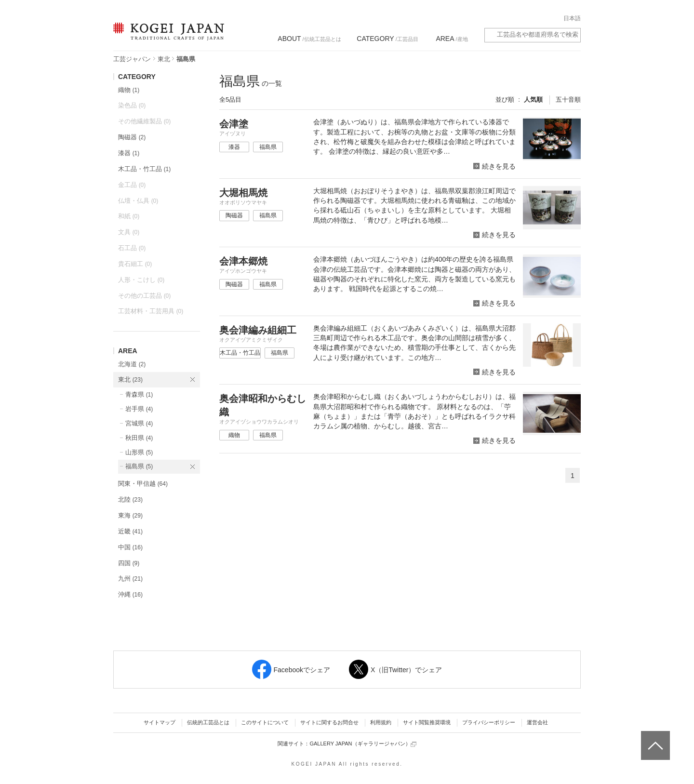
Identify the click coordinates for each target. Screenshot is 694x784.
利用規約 (381, 722)
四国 (129, 563)
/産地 (452, 39)
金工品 (132, 185)
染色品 (132, 105)
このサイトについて (265, 722)
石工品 (132, 248)
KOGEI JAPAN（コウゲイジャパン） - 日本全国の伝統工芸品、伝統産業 (167, 37)
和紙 (129, 216)
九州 (130, 578)
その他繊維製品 (144, 121)
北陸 (130, 499)
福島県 (139, 466)
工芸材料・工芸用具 (151, 311)
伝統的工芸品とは (208, 722)
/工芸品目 (387, 39)
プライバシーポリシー (489, 722)
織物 (129, 90)
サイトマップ (160, 722)
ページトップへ (654, 738)
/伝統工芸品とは (309, 39)
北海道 (132, 364)
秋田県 (139, 438)
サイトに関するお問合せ (329, 722)
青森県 (139, 394)
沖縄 (130, 594)
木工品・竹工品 (144, 169)
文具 (129, 232)
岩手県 (139, 409)
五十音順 (568, 100)
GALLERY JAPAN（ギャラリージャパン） (363, 744)
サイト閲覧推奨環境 (427, 722)
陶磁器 (132, 137)
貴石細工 (135, 264)
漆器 (129, 153)
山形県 (139, 452)
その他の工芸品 (144, 296)
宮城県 (139, 423)
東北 (164, 59)
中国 (130, 547)
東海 (130, 515)
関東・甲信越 (143, 484)
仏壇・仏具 (138, 201)
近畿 (130, 531)
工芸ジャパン (132, 59)
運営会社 (537, 722)
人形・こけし (141, 280)
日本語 (572, 18)
